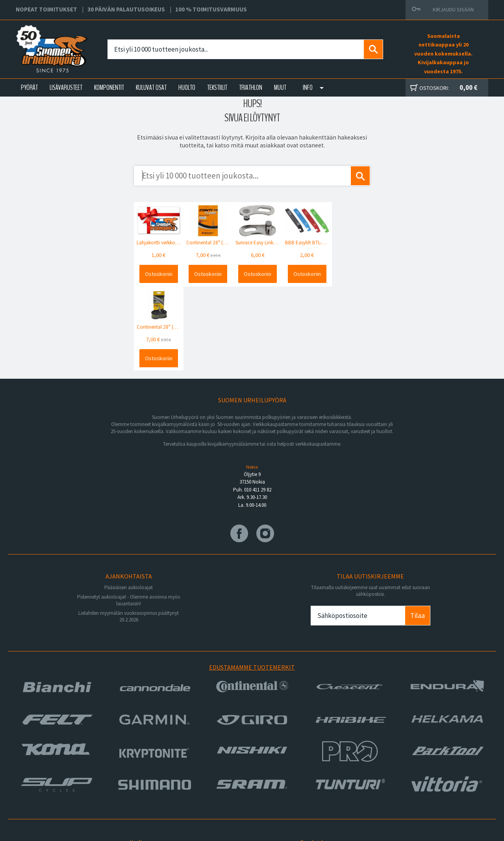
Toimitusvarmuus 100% (327, 784)
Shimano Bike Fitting (323, 793)
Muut (280, 87)
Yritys (135, 765)
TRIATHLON (251, 87)
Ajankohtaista (145, 793)
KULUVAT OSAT (151, 87)
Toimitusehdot (317, 774)
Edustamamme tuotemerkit (252, 582)
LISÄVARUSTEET (66, 87)
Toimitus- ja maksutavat (327, 765)
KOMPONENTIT (109, 87)
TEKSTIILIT (217, 87)
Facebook (311, 756)
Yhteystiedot (144, 774)
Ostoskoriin (157, 273)
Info (308, 87)
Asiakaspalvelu (146, 784)
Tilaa (418, 530)
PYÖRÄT (29, 87)
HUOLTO (187, 87)
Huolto (136, 756)
